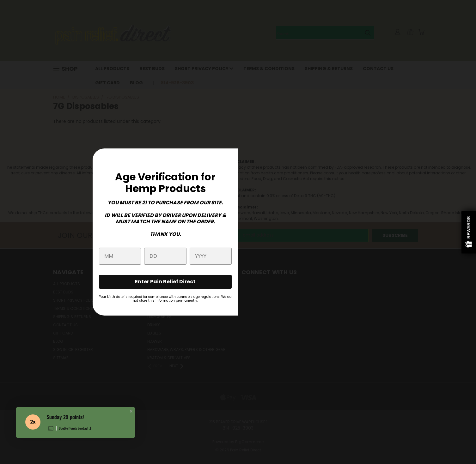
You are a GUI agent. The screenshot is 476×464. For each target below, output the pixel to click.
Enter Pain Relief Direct (165, 282)
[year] (211, 256)
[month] (120, 256)
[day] (165, 256)
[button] (131, 412)
